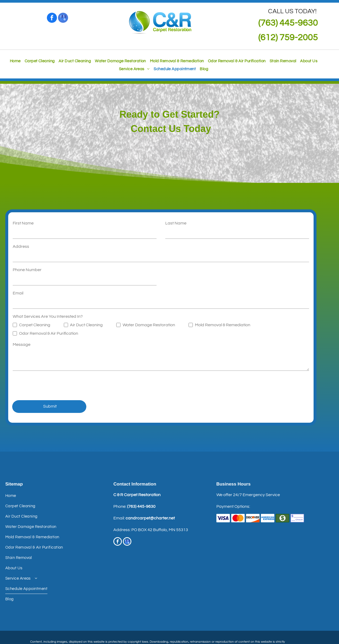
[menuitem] (13, 61)
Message (22, 345)
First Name (23, 223)
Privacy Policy (176, 625)
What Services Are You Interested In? (48, 316)
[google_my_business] (63, 18)
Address (21, 246)
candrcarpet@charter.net (150, 495)
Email (18, 293)
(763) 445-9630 (141, 483)
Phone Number (27, 270)
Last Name (176, 223)
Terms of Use (154, 625)
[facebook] (52, 18)
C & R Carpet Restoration (137, 471)
